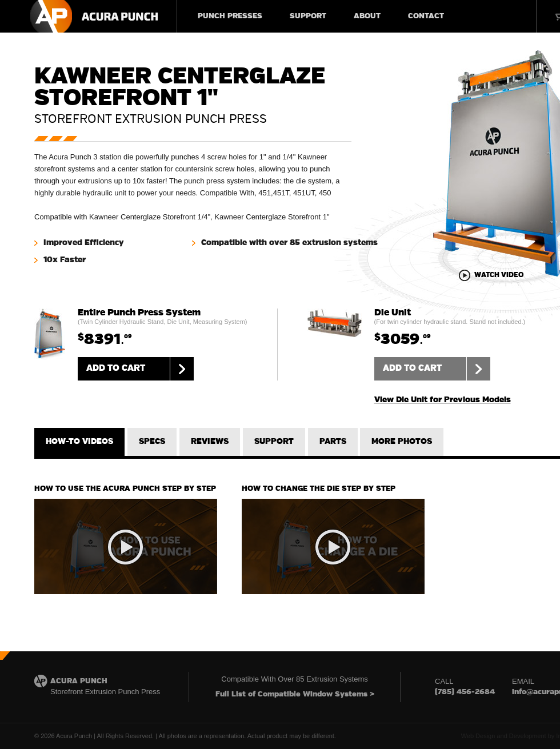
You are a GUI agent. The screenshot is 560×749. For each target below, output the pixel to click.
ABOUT (367, 16)
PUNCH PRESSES (230, 16)
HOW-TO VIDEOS (79, 442)
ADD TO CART (140, 369)
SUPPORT (308, 16)
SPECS (152, 442)
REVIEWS (210, 442)
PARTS (333, 442)
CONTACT (426, 16)
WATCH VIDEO (499, 275)
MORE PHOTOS (402, 442)
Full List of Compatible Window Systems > (295, 694)
